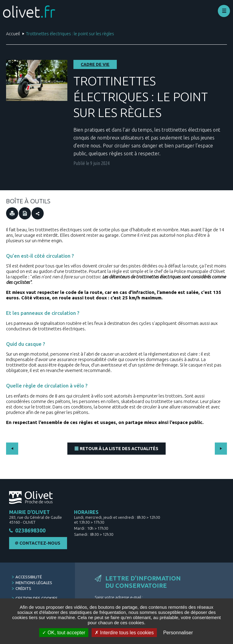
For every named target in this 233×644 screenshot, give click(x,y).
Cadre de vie (95, 64)
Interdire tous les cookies (124, 633)
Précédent (12, 449)
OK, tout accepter (64, 633)
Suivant (221, 449)
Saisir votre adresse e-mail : (119, 598)
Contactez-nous (40, 543)
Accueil (13, 34)
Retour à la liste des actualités (119, 449)
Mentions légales (34, 583)
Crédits (23, 589)
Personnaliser (178, 633)
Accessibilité (29, 577)
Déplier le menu (224, 11)
